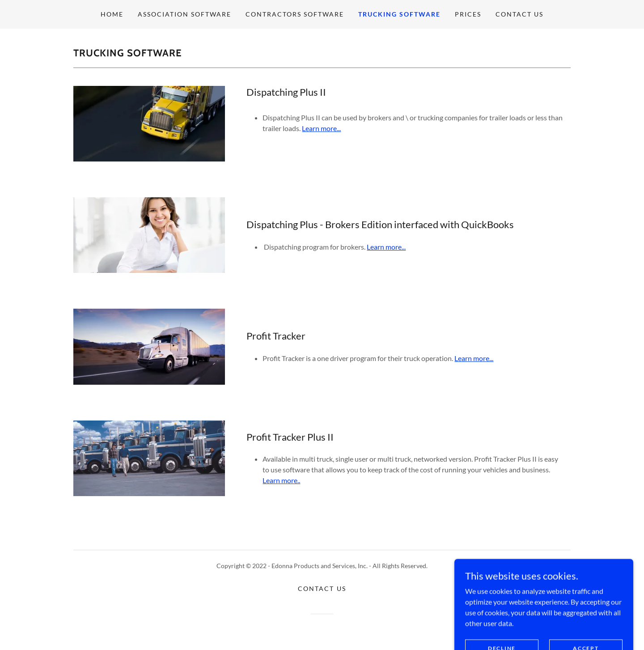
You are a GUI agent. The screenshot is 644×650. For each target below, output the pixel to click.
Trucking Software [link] (399, 14)
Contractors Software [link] (295, 14)
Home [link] (112, 14)
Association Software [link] (184, 14)
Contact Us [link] (519, 14)
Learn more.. (281, 480)
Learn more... (321, 128)
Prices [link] (468, 14)
